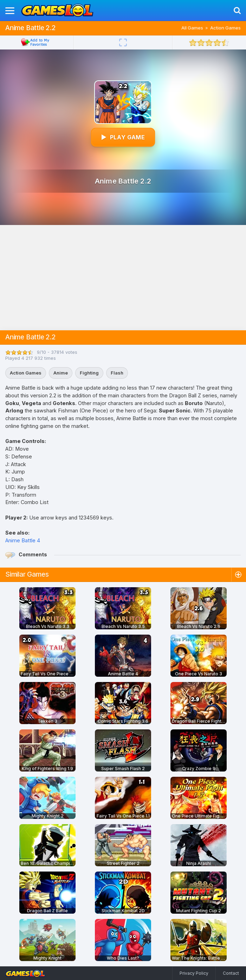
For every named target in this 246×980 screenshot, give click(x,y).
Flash (117, 373)
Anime (61, 373)
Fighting (89, 373)
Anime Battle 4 (23, 540)
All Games (192, 28)
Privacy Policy (194, 973)
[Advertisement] (123, 278)
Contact (231, 973)
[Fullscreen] (123, 42)
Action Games (225, 28)
